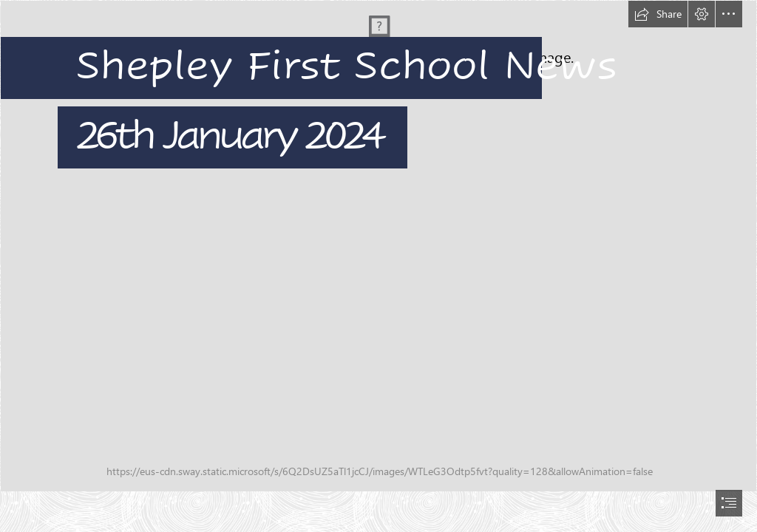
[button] (658, 14)
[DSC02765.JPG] (378, 246)
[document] (378, 266)
